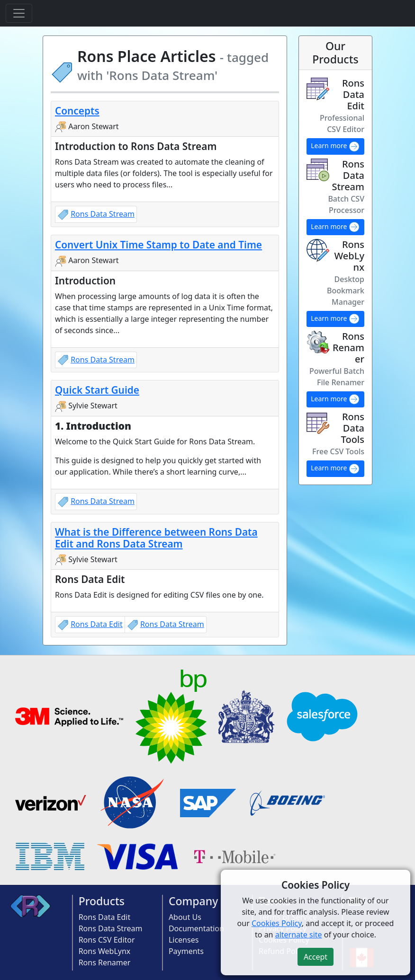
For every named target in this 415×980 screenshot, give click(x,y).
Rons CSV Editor (107, 940)
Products (102, 901)
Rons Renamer (105, 962)
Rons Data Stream (103, 214)
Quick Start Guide (97, 390)
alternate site (299, 935)
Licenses (184, 940)
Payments (186, 951)
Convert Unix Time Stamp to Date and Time (158, 245)
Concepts (77, 111)
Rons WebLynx (105, 951)
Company (194, 901)
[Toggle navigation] (19, 13)
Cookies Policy (277, 923)
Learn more (335, 147)
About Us (185, 917)
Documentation (196, 928)
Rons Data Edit (97, 624)
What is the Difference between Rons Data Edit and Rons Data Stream (156, 538)
